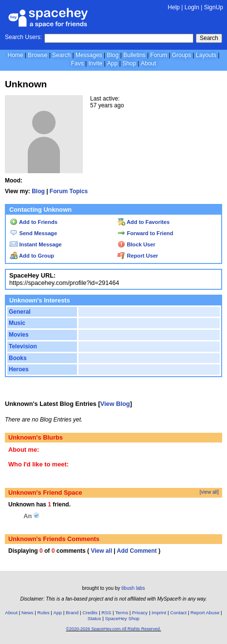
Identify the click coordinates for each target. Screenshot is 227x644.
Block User (136, 244)
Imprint (159, 613)
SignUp (214, 7)
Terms (122, 613)
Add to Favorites (143, 222)
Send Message (33, 233)
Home (15, 55)
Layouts (206, 55)
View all (101, 551)
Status (95, 618)
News (28, 613)
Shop (129, 63)
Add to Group (32, 256)
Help (174, 7)
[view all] (209, 492)
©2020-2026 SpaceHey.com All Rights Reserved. (113, 629)
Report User (138, 256)
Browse (38, 55)
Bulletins (134, 55)
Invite (95, 63)
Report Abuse (205, 613)
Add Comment (137, 551)
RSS (106, 613)
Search (209, 38)
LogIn (192, 7)
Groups (181, 55)
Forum (159, 55)
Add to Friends (34, 222)
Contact (178, 613)
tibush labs (133, 588)
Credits (90, 613)
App (112, 63)
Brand (72, 613)
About (148, 63)
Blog (113, 55)
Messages (89, 55)
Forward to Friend (145, 233)
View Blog (115, 404)
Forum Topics (69, 191)
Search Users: (23, 37)
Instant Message (36, 244)
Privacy (140, 613)
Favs (77, 63)
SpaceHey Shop (122, 618)
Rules (43, 613)
